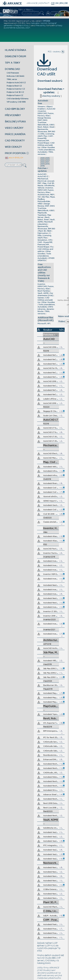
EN (62, 3)
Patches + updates (43, 170)
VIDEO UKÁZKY (14, 128)
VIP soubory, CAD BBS (16, 102)
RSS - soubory (56, 52)
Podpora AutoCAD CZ (16, 83)
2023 (47, 160)
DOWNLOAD (12, 69)
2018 (42, 166)
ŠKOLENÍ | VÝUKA (15, 122)
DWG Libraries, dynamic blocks (46, 309)
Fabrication (43, 233)
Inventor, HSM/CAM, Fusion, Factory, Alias (46, 113)
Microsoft (42, 323)
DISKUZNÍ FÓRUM (15, 56)
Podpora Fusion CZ (15, 95)
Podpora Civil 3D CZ (15, 92)
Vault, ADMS (43, 293)
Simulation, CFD (45, 240)
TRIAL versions (44, 312)
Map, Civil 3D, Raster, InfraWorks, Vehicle (46, 185)
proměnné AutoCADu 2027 (18, 28)
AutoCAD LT (43, 176)
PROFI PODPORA (15, 153)
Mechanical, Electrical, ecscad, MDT (46, 181)
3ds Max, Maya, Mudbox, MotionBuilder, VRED (46, 200)
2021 (47, 162)
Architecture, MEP (46, 195)
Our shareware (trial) (45, 294)
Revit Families (44, 291)
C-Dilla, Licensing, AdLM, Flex (46, 135)
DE (66, 3)
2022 (43, 162)
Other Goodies (48, 147)
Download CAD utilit (47, 67)
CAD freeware (13, 73)
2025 (47, 158)
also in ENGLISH (14, 158)
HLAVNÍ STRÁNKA (16, 50)
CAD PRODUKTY (15, 140)
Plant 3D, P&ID (45, 231)
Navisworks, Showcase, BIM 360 (46, 130)
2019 (47, 164)
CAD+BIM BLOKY (15, 109)
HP (49, 323)
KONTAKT (44, 3)
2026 (43, 158)
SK (57, 3)
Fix (52, 247)
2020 (43, 164)
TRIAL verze (12, 79)
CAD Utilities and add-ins (46, 145)
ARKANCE (32, 3)
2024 (43, 160)
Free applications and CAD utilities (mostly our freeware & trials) (44, 273)
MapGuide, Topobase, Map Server (44, 215)
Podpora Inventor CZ (16, 89)
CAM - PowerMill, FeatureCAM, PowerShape (46, 139)
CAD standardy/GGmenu (18, 99)
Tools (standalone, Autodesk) (46, 151)
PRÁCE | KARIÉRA (15, 134)
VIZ (39, 197)
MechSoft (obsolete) (45, 223)
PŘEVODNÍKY (13, 115)
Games (41, 298)
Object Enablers (45, 108)
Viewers (41, 107)
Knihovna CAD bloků (15, 76)
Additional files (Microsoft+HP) (46, 319)
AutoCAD (51, 109)
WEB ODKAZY (13, 147)
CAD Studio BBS (48, 958)
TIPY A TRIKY (13, 63)
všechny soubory (50, 96)
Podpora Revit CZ (14, 86)
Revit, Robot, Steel (46, 127)
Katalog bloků (44, 963)
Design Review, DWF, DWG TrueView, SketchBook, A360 (46, 121)
